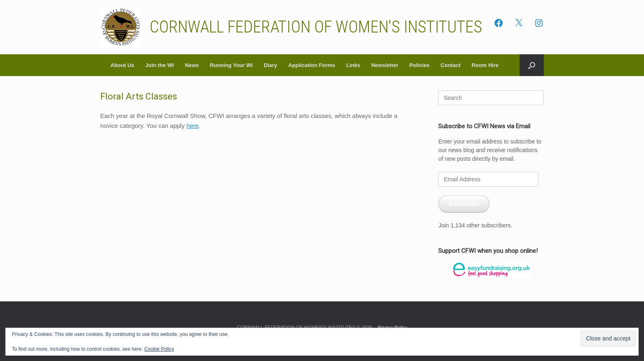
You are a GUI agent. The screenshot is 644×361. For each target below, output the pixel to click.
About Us (122, 65)
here (193, 126)
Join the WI (160, 65)
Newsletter (385, 65)
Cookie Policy (159, 349)
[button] (532, 65)
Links (353, 65)
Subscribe (464, 204)
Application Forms (312, 65)
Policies (420, 65)
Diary (270, 65)
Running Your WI (231, 65)
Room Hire (485, 65)
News (192, 65)
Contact (451, 65)
